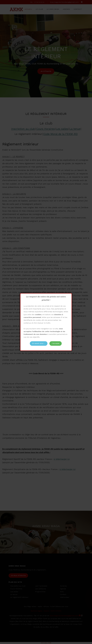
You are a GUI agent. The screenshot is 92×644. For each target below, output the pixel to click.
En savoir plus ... (39, 343)
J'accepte (56, 343)
